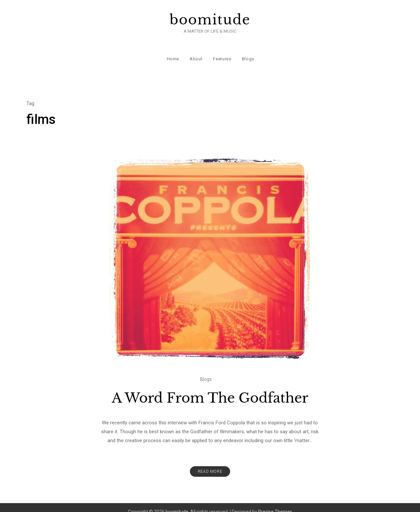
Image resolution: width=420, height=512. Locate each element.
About (196, 53)
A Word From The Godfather (210, 389)
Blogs (247, 53)
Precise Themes (275, 503)
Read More (210, 463)
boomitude (210, 20)
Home (172, 53)
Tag (30, 95)
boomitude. (177, 503)
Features (222, 53)
